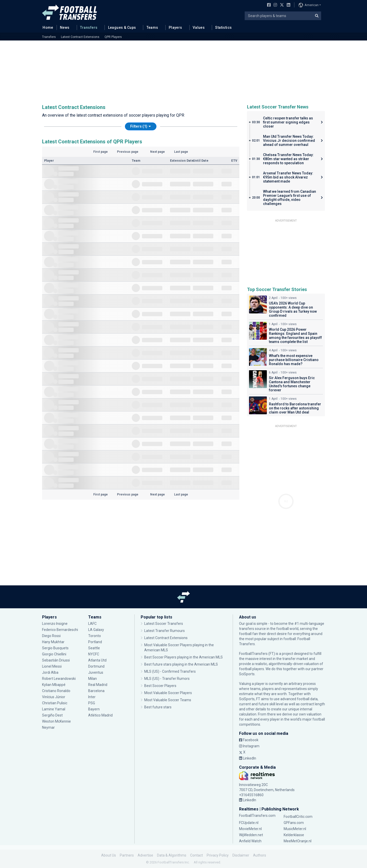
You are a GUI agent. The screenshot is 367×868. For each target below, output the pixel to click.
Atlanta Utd (97, 660)
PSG (92, 703)
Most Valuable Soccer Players (168, 693)
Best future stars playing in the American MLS (181, 664)
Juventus (96, 672)
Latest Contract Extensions (80, 37)
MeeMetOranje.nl (298, 841)
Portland (95, 642)
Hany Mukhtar (53, 642)
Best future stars (158, 707)
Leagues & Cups (122, 27)
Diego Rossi (51, 636)
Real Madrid (98, 685)
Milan (93, 679)
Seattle (94, 648)
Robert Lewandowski (59, 679)
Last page (181, 152)
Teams (152, 27)
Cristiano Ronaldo (56, 691)
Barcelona (96, 691)
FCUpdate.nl (249, 823)
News (65, 27)
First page (101, 152)
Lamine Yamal (54, 709)
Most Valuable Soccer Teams (168, 700)
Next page (158, 152)
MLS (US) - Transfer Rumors (167, 679)
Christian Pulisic (55, 703)
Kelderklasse (294, 835)
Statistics (223, 27)
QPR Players (113, 37)
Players (175, 27)
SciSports (247, 674)
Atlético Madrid (100, 715)
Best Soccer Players (160, 686)
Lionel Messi (52, 666)
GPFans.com (294, 823)
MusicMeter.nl (295, 829)
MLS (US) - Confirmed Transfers (170, 671)
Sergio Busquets (55, 648)
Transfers (89, 27)
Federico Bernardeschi (60, 630)
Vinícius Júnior (54, 697)
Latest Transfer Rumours (165, 631)
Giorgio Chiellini (54, 654)
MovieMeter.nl (250, 829)
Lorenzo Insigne (55, 624)
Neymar (48, 727)
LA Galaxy (96, 630)
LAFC (92, 624)
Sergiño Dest (52, 715)
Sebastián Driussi (56, 660)
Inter (92, 697)
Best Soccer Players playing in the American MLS (183, 657)
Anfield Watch (250, 841)
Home (46, 27)
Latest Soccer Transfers (164, 624)
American (309, 5)
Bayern (94, 709)
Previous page (128, 152)
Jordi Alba (50, 672)
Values (199, 27)
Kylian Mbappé (54, 685)
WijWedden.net (251, 835)
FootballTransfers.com (257, 816)
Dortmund (96, 666)
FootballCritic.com (298, 817)
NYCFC (94, 654)
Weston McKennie (56, 721)
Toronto (95, 636)
